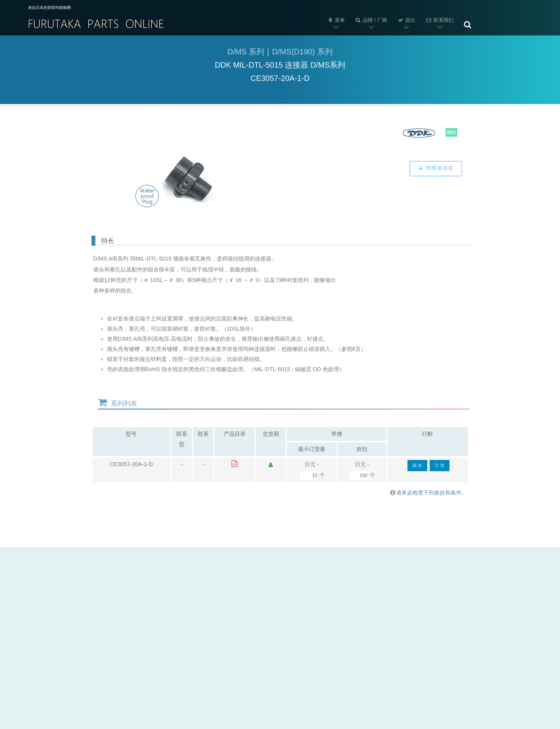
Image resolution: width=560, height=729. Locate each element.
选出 (406, 20)
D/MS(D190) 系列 (302, 53)
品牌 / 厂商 (371, 20)
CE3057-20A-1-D (131, 464)
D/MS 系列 (246, 53)
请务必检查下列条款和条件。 (428, 493)
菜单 (336, 20)
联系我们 (439, 20)
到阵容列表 (433, 168)
